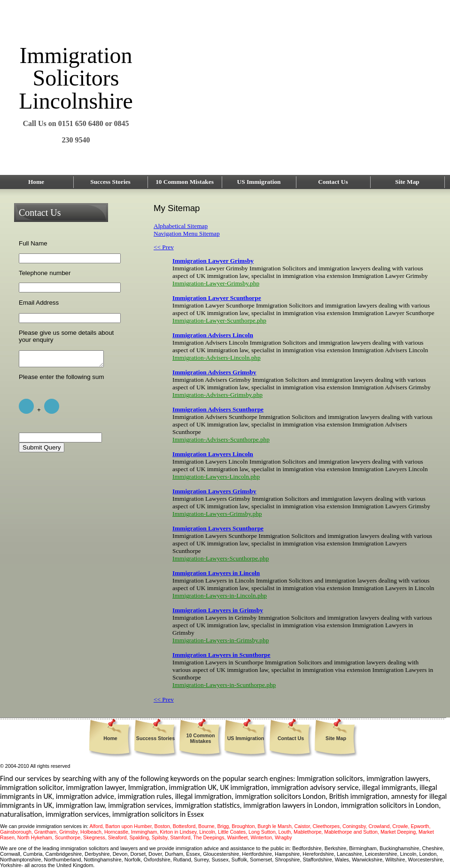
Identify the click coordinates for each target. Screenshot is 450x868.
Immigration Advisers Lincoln (213, 335)
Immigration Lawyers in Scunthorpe (221, 655)
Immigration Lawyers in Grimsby (218, 610)
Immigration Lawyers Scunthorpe (218, 528)
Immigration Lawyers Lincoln (213, 454)
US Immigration (259, 182)
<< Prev (164, 247)
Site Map (407, 182)
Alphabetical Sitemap (181, 226)
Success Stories (110, 182)
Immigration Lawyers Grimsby (214, 491)
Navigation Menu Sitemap (187, 233)
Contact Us (333, 182)
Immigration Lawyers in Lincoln (216, 573)
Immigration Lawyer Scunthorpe (217, 298)
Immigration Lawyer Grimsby (213, 261)
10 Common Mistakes (185, 182)
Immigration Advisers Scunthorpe (218, 409)
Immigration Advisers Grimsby (214, 372)
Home (36, 182)
